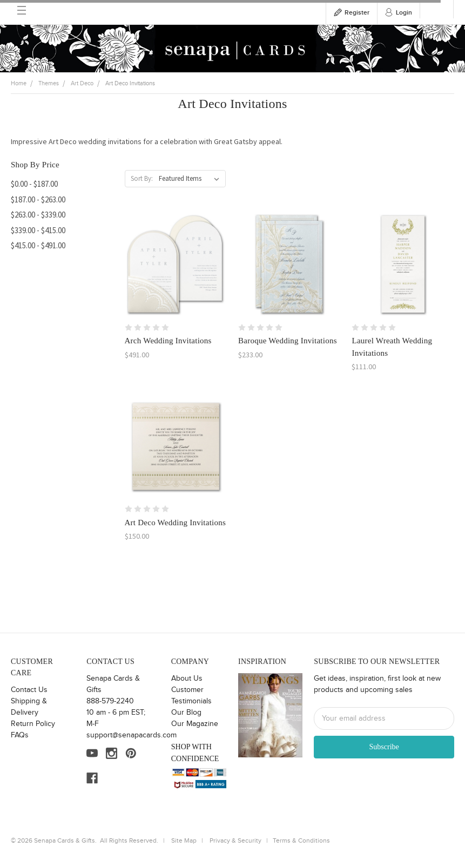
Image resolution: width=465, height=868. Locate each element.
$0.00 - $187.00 (34, 184)
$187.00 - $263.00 (38, 199)
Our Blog (186, 713)
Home (19, 83)
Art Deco (82, 83)
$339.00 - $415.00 (38, 230)
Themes (49, 83)
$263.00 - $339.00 (38, 215)
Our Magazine (195, 724)
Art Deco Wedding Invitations (176, 523)
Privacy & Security (235, 840)
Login (404, 13)
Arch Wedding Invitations (168, 341)
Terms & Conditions (301, 840)
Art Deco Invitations (130, 83)
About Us (187, 679)
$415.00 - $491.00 (38, 245)
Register (357, 13)
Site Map (184, 840)
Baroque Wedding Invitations (288, 341)
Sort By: (142, 178)
